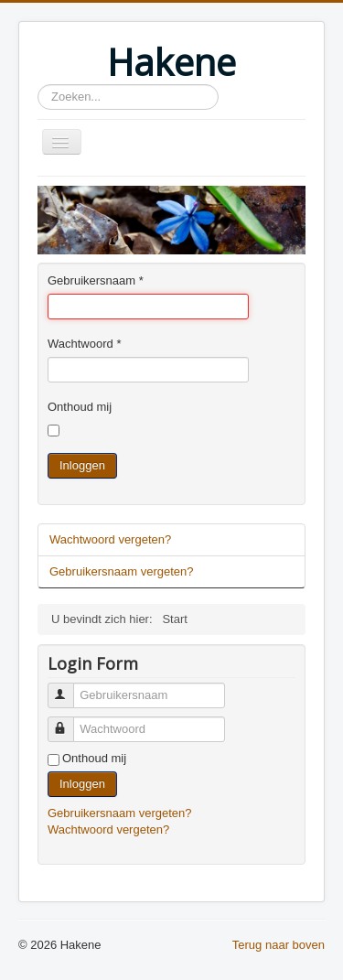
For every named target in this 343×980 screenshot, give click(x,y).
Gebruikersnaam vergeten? (122, 571)
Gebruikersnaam (96, 280)
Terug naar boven (279, 945)
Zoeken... (38, 85)
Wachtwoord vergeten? (110, 539)
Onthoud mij (80, 407)
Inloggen (82, 465)
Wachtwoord (84, 344)
